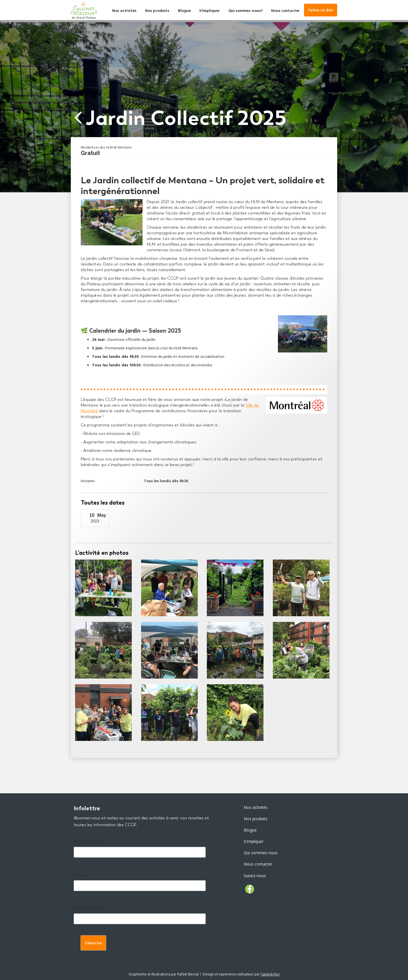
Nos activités (124, 11)
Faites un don (321, 11)
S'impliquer (210, 11)
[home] (84, 10)
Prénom (81, 876)
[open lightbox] (103, 588)
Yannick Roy (270, 974)
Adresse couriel (89, 842)
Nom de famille (88, 909)
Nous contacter (285, 11)
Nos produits (157, 11)
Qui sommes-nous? (246, 11)
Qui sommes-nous (261, 853)
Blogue (184, 11)
